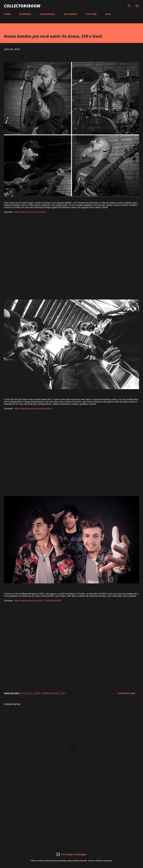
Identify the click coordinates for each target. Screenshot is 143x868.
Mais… (109, 14)
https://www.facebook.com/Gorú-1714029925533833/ (38, 601)
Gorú (37, 693)
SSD (63, 693)
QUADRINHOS (47, 14)
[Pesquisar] (129, 6)
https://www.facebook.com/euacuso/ (30, 212)
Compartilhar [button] (126, 693)
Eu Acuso (27, 693)
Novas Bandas (50, 693)
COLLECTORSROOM (22, 6)
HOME (7, 14)
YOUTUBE (91, 14)
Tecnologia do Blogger (71, 854)
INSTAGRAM (70, 14)
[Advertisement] (71, 815)
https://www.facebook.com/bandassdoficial (33, 409)
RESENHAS (25, 14)
